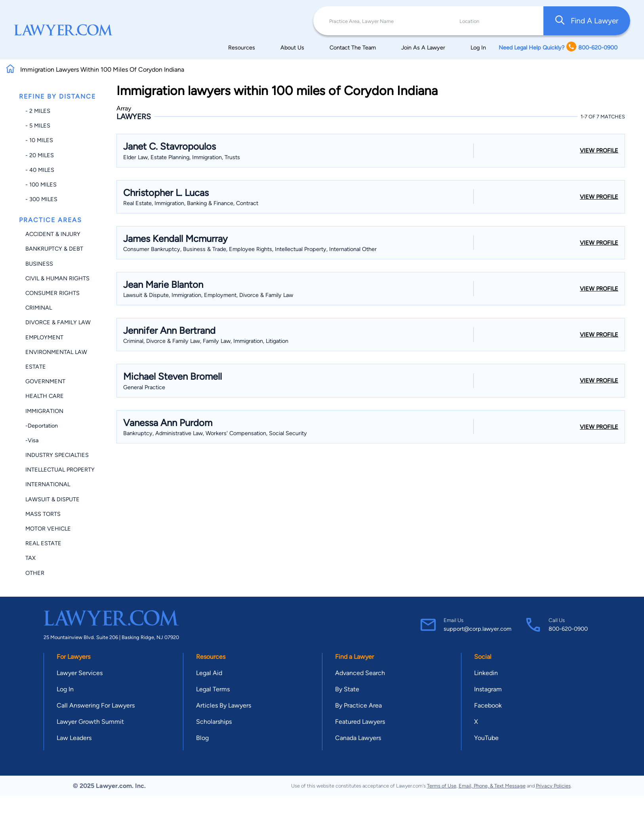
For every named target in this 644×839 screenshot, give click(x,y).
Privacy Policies (553, 786)
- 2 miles (38, 111)
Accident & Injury (53, 234)
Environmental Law (56, 352)
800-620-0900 (568, 629)
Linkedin (486, 673)
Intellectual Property (60, 470)
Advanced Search (360, 673)
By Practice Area (358, 705)
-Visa (32, 440)
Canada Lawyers (358, 738)
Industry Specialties (57, 455)
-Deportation (42, 426)
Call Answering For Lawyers (96, 705)
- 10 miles (39, 140)
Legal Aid (209, 673)
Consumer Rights (52, 293)
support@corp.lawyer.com (477, 629)
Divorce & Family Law (58, 322)
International (48, 484)
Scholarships (214, 722)
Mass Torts (43, 514)
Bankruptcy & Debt (54, 249)
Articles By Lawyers (224, 705)
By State (347, 689)
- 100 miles (41, 185)
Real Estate (43, 543)
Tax (30, 558)
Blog (202, 738)
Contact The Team (353, 48)
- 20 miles (40, 155)
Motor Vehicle (48, 529)
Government (45, 381)
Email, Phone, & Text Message (492, 786)
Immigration (44, 411)
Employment (44, 337)
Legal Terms (213, 689)
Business (39, 264)
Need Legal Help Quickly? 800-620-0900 (558, 47)
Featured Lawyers (360, 722)
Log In (478, 48)
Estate (36, 367)
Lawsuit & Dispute (52, 499)
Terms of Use (442, 786)
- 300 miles (41, 199)
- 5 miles (38, 126)
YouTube (486, 738)
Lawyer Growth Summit (90, 722)
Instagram (488, 689)
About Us (292, 48)
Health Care (45, 396)
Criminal (39, 308)
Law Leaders (74, 738)
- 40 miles (40, 170)
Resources (242, 48)
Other (35, 573)
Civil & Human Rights (57, 278)
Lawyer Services (80, 673)
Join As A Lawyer (423, 48)
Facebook (488, 705)
